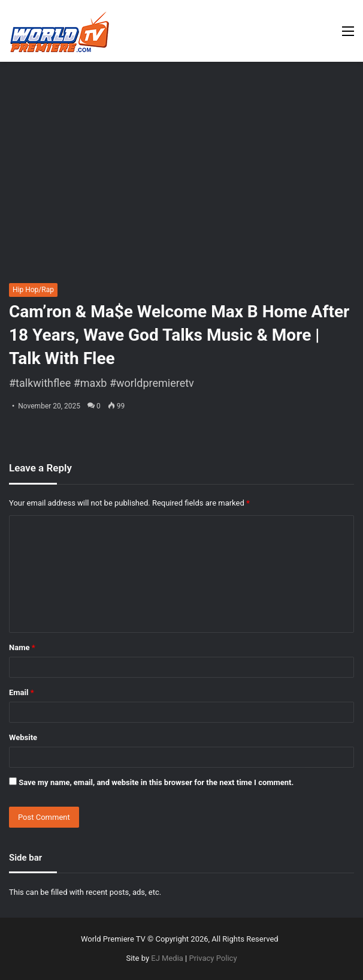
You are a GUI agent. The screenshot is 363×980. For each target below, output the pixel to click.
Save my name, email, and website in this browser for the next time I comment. (156, 782)
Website (23, 737)
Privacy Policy (213, 958)
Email (22, 692)
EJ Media (167, 958)
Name (22, 647)
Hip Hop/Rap (33, 290)
